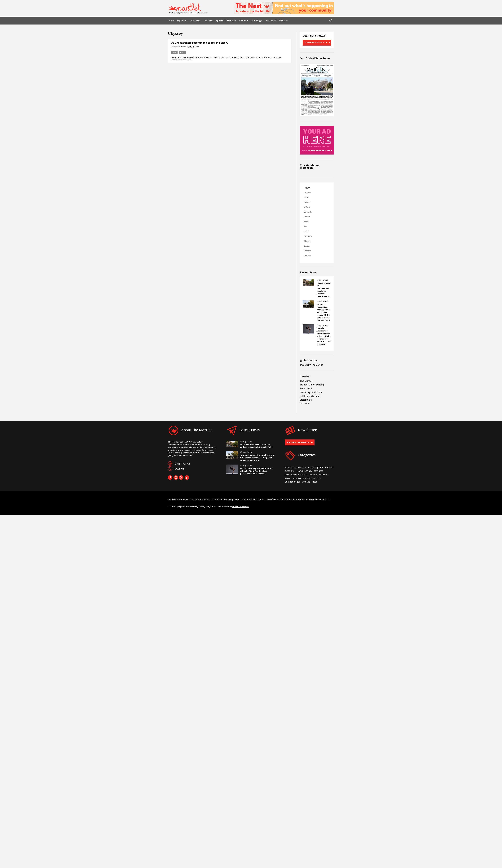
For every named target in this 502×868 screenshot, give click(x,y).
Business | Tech (316, 467)
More (282, 21)
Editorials (308, 212)
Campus (307, 192)
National (307, 202)
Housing (308, 256)
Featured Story (304, 471)
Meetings (257, 21)
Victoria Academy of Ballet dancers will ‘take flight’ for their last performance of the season (324, 336)
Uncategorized (292, 482)
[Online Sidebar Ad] (317, 154)
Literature (308, 236)
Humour (244, 21)
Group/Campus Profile (296, 475)
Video (315, 482)
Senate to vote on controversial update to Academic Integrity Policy (324, 290)
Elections (290, 471)
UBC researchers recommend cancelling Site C (199, 43)
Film (306, 226)
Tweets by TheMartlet (312, 365)
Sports (307, 246)
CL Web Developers (240, 507)
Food (306, 231)
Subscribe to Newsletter (316, 43)
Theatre (307, 241)
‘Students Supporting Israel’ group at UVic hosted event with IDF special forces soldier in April (324, 312)
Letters (307, 217)
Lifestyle (308, 251)
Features (196, 21)
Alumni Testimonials (295, 467)
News (171, 21)
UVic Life (306, 482)
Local (174, 53)
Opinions (182, 21)
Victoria (307, 207)
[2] (284, 14)
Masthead (271, 21)
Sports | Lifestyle (226, 21)
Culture (208, 21)
